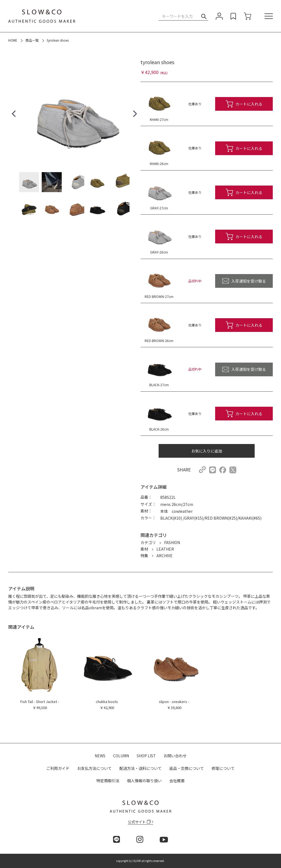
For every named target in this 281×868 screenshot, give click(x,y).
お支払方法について (94, 768)
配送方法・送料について (140, 768)
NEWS (100, 756)
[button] (14, 114)
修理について (223, 768)
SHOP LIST (146, 756)
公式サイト (139, 822)
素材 (144, 549)
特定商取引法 (108, 781)
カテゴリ (148, 542)
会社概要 (177, 781)
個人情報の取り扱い (144, 781)
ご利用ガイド (58, 768)
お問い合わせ (175, 756)
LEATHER (165, 549)
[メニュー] (269, 16)
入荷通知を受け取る (249, 281)
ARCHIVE (165, 556)
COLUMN (121, 756)
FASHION (172, 542)
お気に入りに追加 (207, 451)
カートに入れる (249, 104)
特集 (144, 556)
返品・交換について (187, 768)
